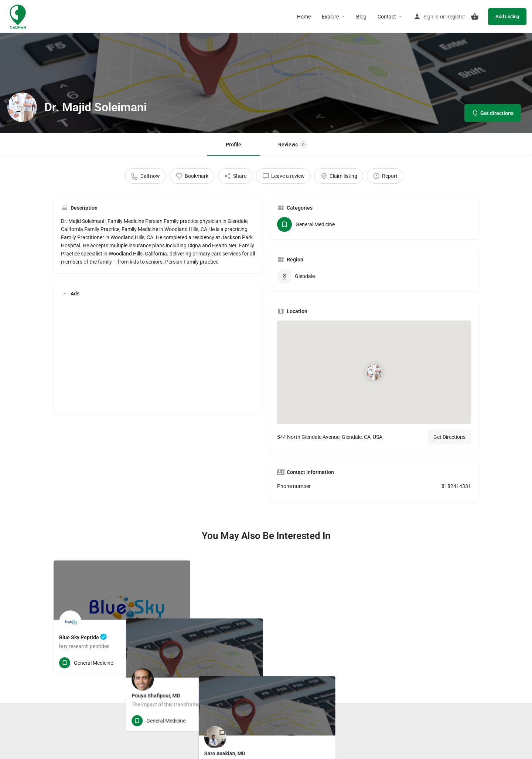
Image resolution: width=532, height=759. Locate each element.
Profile (233, 145)
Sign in (431, 17)
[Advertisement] (158, 355)
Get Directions (449, 437)
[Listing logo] (22, 107)
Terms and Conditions (247, 726)
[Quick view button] (164, 663)
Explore (330, 17)
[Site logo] (19, 16)
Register (456, 17)
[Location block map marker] (374, 372)
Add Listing (507, 16)
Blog (361, 17)
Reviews (292, 145)
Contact (387, 17)
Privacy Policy (291, 726)
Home (304, 17)
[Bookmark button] (179, 663)
